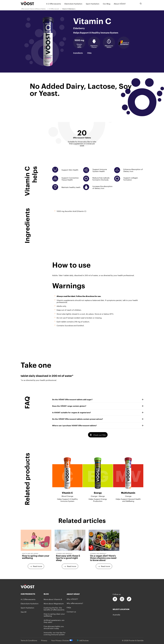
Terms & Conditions (29, 640)
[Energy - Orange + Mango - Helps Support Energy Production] (98, 478)
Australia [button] (116, 614)
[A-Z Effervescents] (54, 4)
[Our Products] (32, 594)
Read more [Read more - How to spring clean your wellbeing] (37, 566)
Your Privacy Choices (62, 640)
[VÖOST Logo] (27, 3)
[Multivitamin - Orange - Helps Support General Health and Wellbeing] (128, 478)
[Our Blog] (107, 4)
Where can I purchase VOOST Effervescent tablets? (98, 425)
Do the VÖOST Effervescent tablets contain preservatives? (98, 419)
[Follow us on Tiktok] (129, 599)
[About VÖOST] (120, 4)
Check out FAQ (99, 435)
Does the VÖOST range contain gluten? (98, 406)
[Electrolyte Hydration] (73, 4)
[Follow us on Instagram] (122, 599)
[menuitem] (34, 9)
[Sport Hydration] (93, 4)
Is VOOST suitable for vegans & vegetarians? (98, 412)
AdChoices (83, 640)
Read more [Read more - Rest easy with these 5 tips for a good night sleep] (72, 566)
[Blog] (55, 594)
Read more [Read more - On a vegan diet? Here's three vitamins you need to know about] (105, 566)
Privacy (44, 640)
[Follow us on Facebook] (115, 599)
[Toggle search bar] (141, 4)
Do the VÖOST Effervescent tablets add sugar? (98, 399)
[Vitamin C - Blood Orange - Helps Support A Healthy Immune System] (67, 478)
